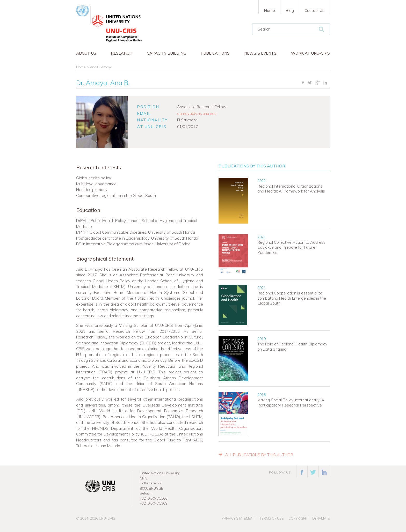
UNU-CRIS (107, 518)
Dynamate (321, 518)
